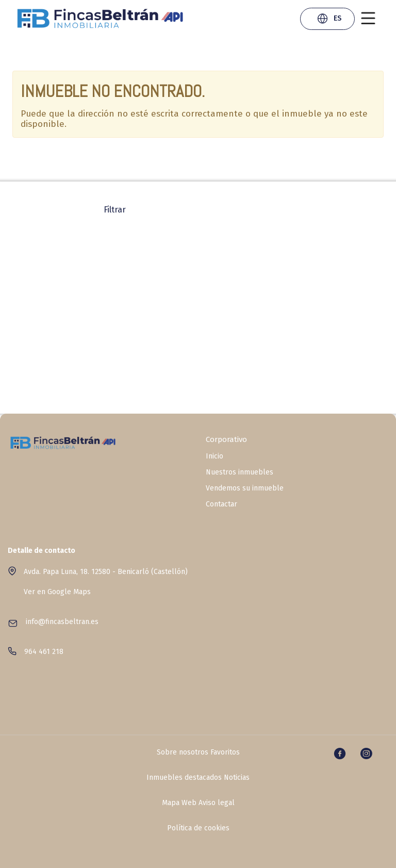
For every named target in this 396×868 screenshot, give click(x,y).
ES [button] (329, 20)
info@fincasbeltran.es (62, 622)
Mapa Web (179, 803)
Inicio (214, 456)
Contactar (221, 504)
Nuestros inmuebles (240, 472)
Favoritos (225, 752)
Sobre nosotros (183, 752)
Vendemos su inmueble (245, 488)
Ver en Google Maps (57, 592)
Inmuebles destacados (184, 778)
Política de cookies (198, 828)
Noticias (237, 778)
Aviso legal (217, 803)
